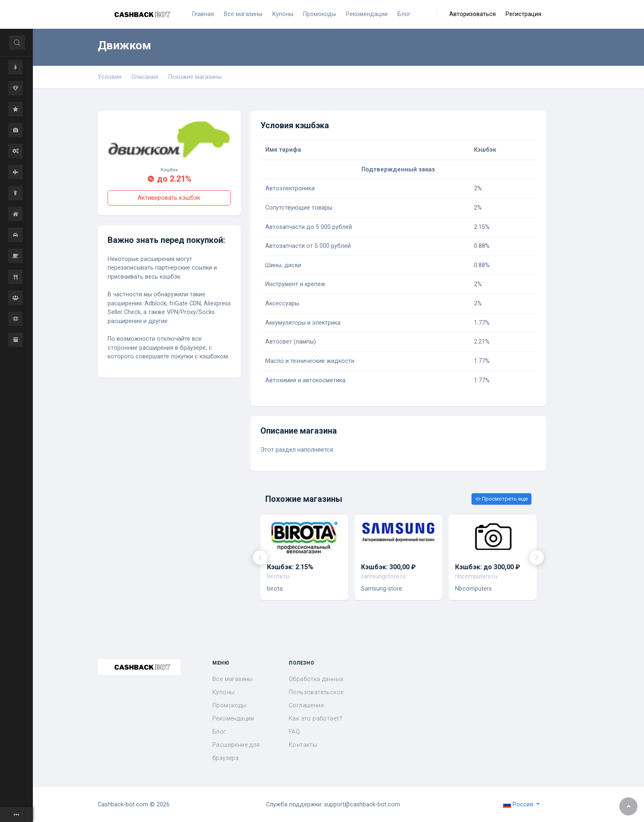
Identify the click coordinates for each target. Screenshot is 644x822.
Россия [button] (519, 805)
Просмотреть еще (501, 499)
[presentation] (260, 558)
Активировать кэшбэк (169, 198)
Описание (145, 77)
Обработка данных (316, 679)
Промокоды (230, 705)
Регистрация (523, 14)
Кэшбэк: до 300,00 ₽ (488, 567)
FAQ (294, 732)
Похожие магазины (195, 77)
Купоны (223, 692)
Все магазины (233, 679)
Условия (110, 77)
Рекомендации (233, 719)
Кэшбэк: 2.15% (290, 567)
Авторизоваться (473, 14)
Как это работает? (316, 719)
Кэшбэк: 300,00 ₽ (388, 567)
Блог (219, 732)
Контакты (303, 745)
